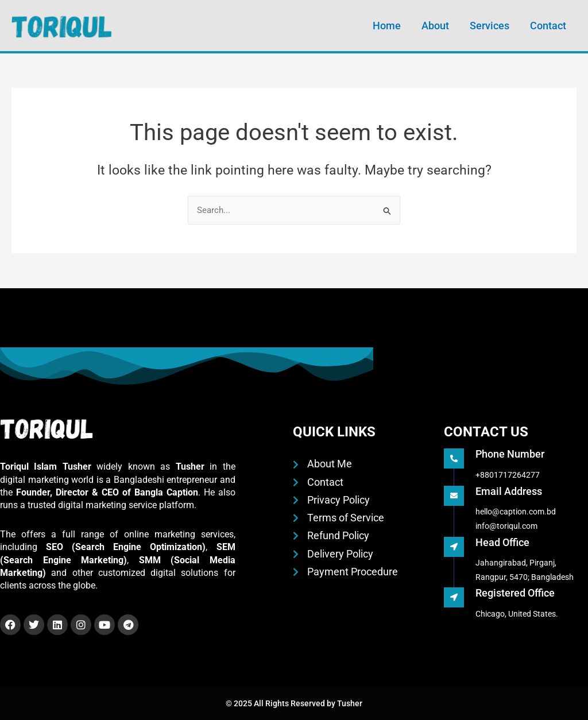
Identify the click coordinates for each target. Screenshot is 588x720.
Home (387, 26)
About (435, 26)
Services (490, 26)
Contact (548, 26)
